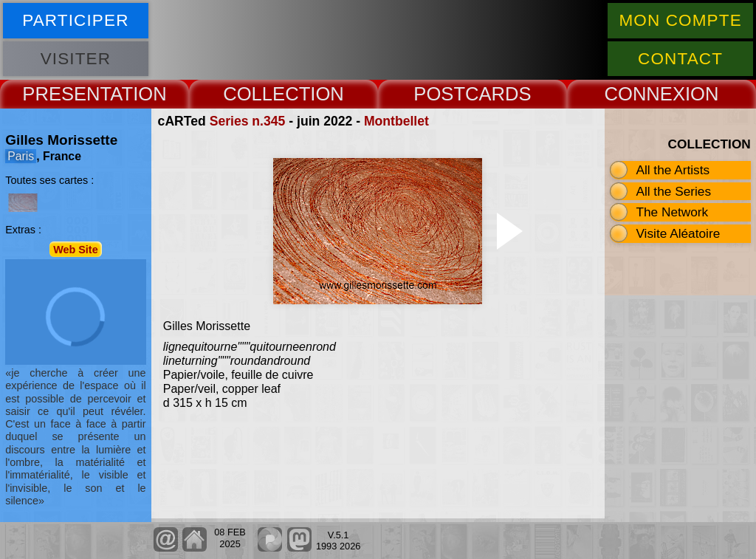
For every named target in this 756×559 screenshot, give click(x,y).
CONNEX (645, 94)
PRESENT (66, 94)
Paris (21, 156)
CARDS (498, 94)
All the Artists (673, 170)
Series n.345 (248, 121)
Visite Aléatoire (678, 233)
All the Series (673, 191)
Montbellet (396, 121)
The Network (672, 212)
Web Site (76, 249)
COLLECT (267, 94)
